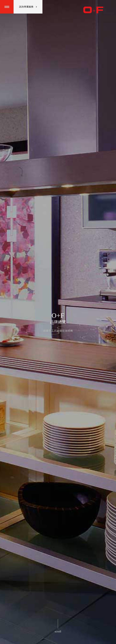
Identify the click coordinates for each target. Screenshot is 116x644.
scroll (58, 631)
